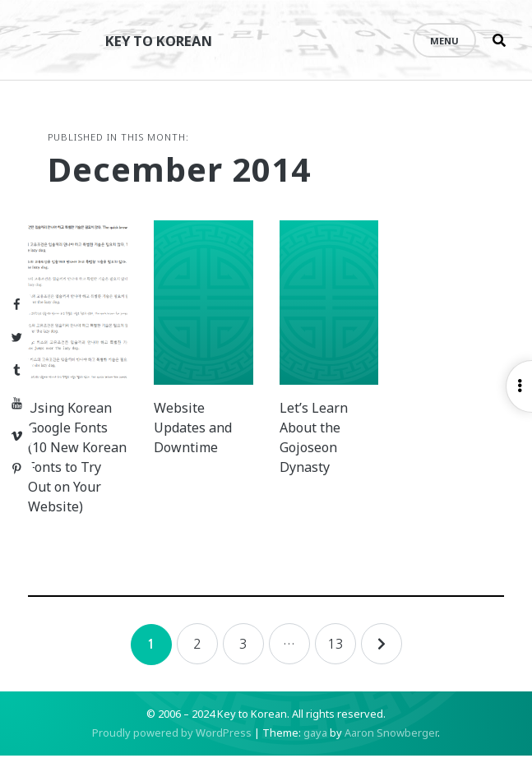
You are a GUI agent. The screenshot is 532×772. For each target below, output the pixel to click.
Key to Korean (169, 40)
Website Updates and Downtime (205, 444)
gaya (315, 749)
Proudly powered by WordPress (172, 749)
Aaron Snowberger (391, 749)
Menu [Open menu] (444, 41)
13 (335, 660)
